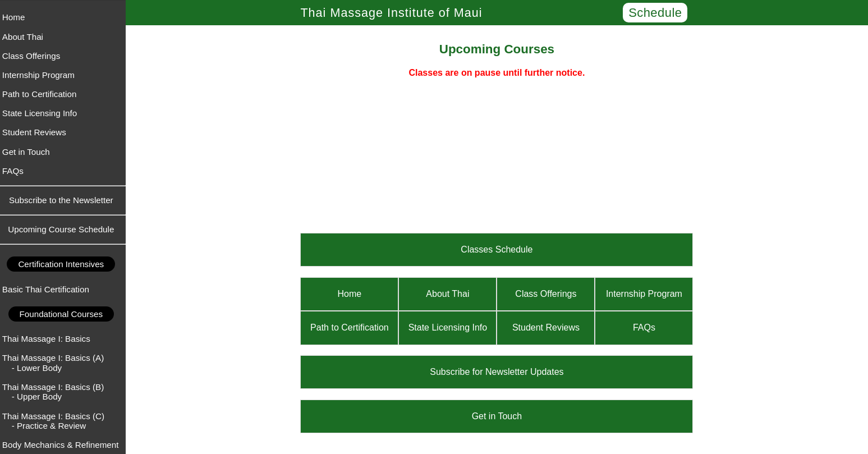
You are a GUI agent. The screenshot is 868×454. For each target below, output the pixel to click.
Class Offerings (35, 56)
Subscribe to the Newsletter (65, 200)
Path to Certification (43, 94)
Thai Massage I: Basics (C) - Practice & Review (57, 421)
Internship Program (42, 75)
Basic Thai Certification (49, 289)
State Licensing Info (43, 113)
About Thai (26, 37)
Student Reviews (38, 132)
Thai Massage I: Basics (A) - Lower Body (56, 363)
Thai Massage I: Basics (50, 339)
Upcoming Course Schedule (64, 229)
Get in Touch (29, 152)
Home (17, 17)
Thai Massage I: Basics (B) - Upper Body (56, 392)
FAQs (16, 171)
